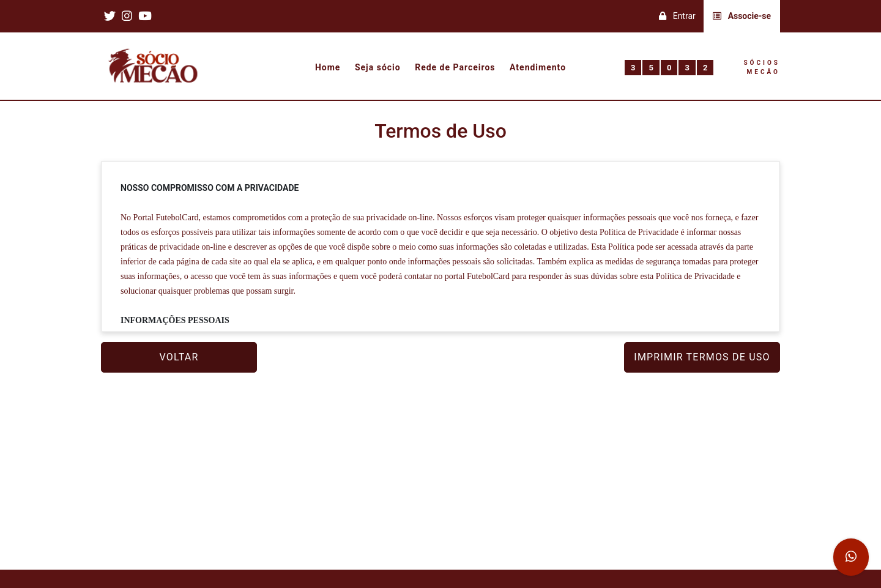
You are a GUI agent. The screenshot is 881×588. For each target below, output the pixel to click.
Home (328, 68)
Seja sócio (378, 68)
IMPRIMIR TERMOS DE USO (702, 357)
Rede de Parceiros (455, 68)
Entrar (677, 16)
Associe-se (742, 16)
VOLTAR (179, 357)
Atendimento (538, 68)
